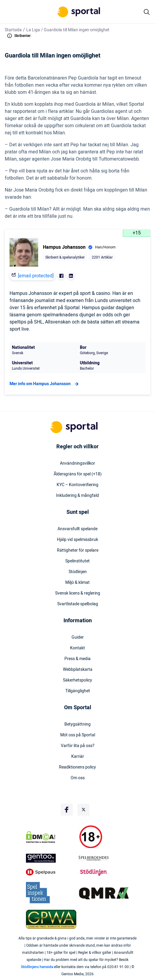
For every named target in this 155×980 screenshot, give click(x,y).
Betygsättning (77, 724)
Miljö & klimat (77, 583)
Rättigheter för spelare (78, 550)
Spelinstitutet (77, 561)
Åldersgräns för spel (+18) (78, 474)
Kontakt (77, 648)
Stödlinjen (78, 572)
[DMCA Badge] (51, 837)
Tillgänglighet (78, 691)
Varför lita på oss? (78, 746)
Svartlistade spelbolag (78, 604)
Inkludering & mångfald (77, 496)
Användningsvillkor (77, 463)
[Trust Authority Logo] (51, 858)
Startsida (13, 30)
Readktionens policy (77, 767)
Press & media (77, 659)
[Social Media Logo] (67, 810)
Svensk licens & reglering (78, 593)
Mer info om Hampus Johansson (45, 384)
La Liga (33, 30)
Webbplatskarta (78, 670)
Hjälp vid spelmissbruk (77, 540)
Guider (78, 637)
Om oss (78, 778)
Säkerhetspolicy (77, 680)
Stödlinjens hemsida (37, 967)
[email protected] (36, 276)
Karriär (78, 757)
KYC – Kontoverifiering (77, 485)
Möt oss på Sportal (78, 735)
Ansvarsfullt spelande (77, 529)
